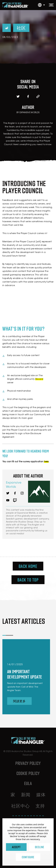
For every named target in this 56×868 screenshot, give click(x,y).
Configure (28, 857)
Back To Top (28, 580)
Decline (40, 847)
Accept (16, 847)
